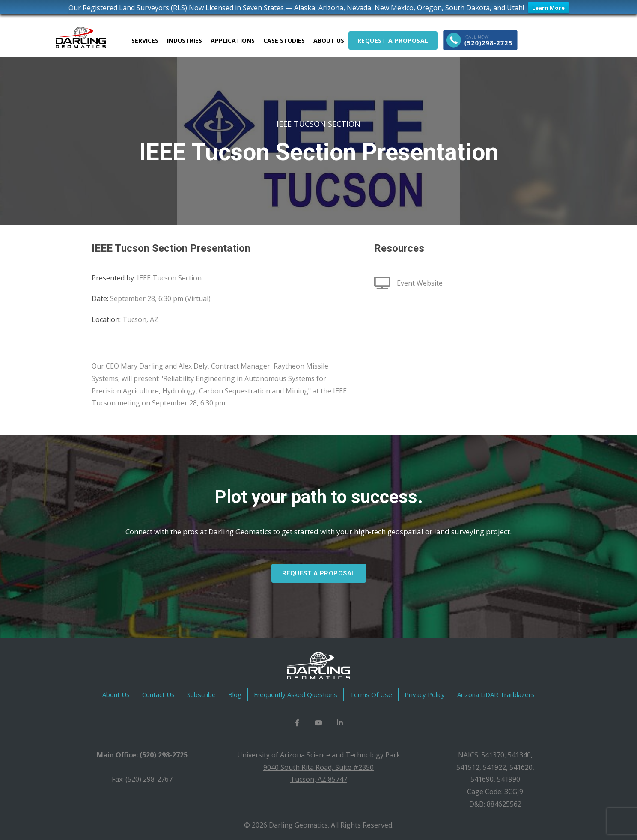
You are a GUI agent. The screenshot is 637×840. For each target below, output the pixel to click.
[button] (319, 573)
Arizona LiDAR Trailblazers (496, 694)
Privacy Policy (425, 694)
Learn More (548, 8)
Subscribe (201, 694)
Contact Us (158, 694)
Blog (235, 694)
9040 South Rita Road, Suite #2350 (318, 767)
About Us (116, 694)
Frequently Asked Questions (296, 694)
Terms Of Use (371, 694)
